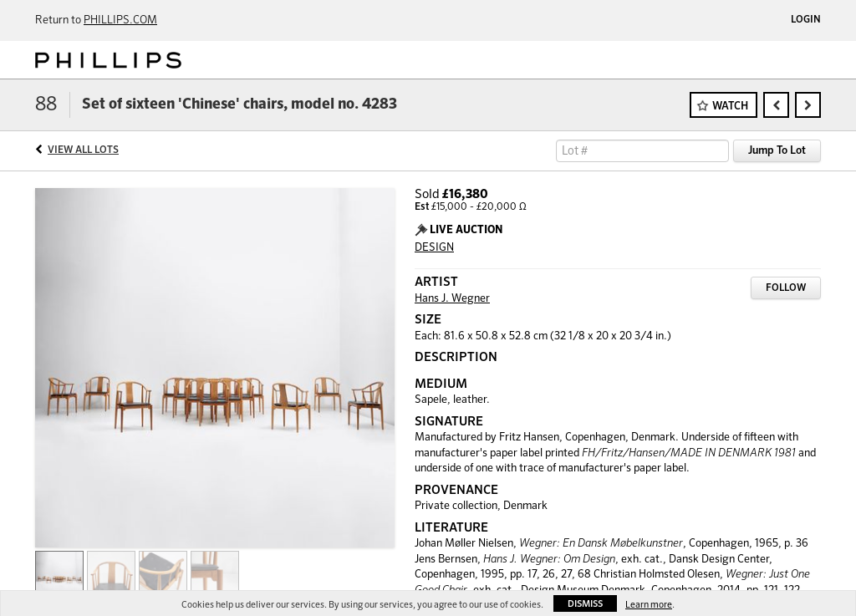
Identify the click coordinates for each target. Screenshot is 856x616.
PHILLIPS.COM (120, 20)
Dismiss (585, 604)
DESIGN (434, 248)
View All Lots (83, 150)
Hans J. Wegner (452, 299)
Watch (730, 107)
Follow (786, 288)
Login (806, 20)
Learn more (649, 605)
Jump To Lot (777, 151)
